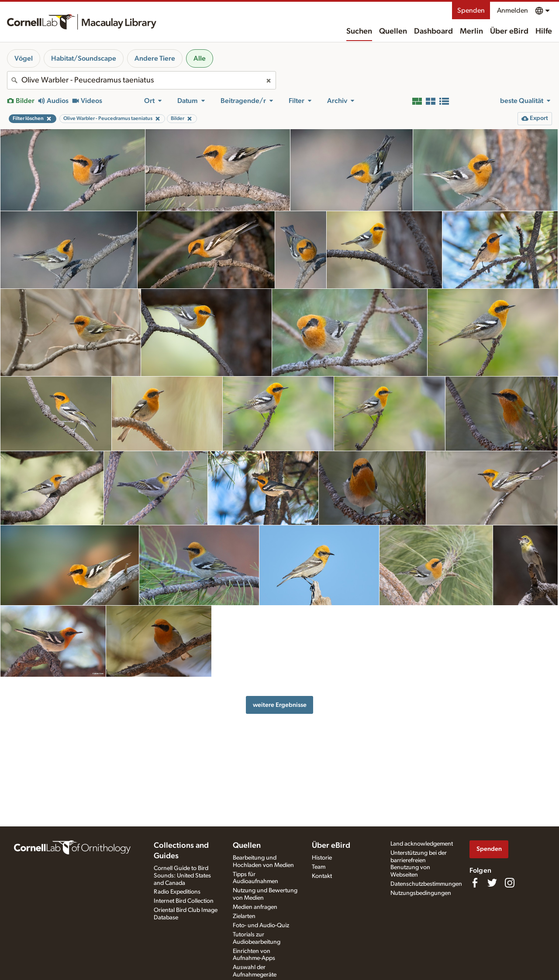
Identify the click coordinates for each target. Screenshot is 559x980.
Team (319, 867)
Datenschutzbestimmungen (426, 884)
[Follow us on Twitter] (492, 883)
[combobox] (141, 80)
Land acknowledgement (422, 844)
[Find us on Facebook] (475, 883)
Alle (200, 58)
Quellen (393, 31)
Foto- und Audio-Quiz (261, 925)
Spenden (471, 10)
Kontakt (322, 876)
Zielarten (244, 916)
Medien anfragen (255, 907)
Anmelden (512, 10)
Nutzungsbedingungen (421, 893)
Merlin (471, 31)
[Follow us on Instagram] (510, 883)
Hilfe (544, 31)
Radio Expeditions (177, 892)
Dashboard (433, 31)
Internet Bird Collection (184, 901)
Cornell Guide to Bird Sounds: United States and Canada (182, 876)
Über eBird (509, 31)
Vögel (24, 58)
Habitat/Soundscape (84, 58)
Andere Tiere (155, 58)
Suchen (359, 31)
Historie (322, 858)
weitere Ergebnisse (280, 705)
